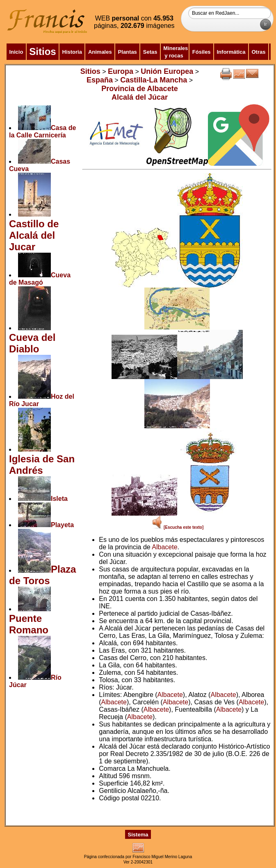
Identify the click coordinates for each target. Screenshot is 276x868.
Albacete (164, 547)
